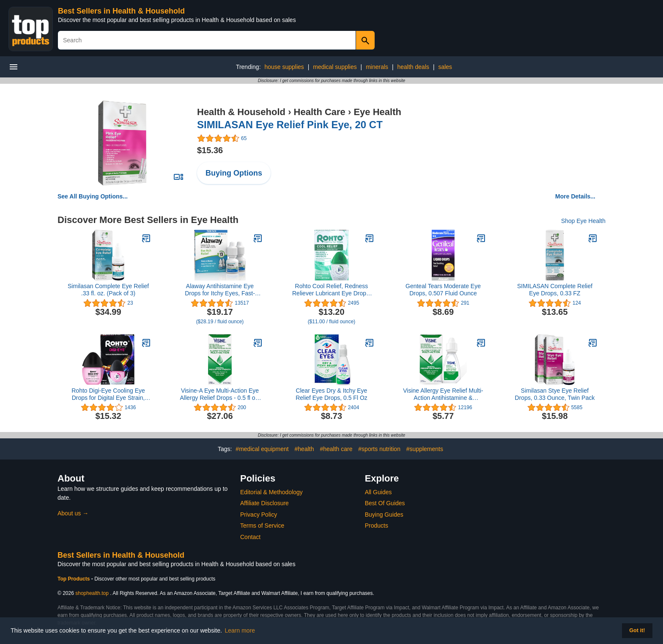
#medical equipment (262, 449)
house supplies (284, 67)
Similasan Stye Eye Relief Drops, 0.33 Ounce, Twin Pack (555, 394)
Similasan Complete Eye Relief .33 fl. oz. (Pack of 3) (108, 290)
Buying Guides (384, 515)
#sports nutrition (379, 449)
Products (377, 526)
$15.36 (210, 150)
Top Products (74, 579)
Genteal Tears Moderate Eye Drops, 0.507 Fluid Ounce (443, 290)
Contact (250, 537)
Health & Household (241, 112)
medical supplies (335, 67)
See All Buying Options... (93, 196)
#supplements (425, 449)
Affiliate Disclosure (264, 503)
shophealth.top (92, 593)
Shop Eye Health (583, 221)
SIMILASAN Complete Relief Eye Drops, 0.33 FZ (555, 290)
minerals (377, 67)
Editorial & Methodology (271, 492)
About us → (73, 513)
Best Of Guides (385, 503)
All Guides (378, 492)
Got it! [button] (637, 630)
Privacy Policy (259, 515)
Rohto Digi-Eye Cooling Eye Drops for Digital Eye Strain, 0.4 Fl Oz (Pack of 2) (108, 394)
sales (445, 67)
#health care (336, 449)
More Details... (575, 196)
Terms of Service (262, 526)
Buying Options (234, 173)
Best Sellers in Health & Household (121, 11)
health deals (413, 67)
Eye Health (377, 112)
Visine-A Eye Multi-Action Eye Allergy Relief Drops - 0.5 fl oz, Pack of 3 (220, 394)
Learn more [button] (240, 630)
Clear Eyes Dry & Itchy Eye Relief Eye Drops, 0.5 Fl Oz (331, 394)
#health (304, 449)
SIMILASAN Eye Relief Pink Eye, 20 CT (290, 125)
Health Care (320, 112)
